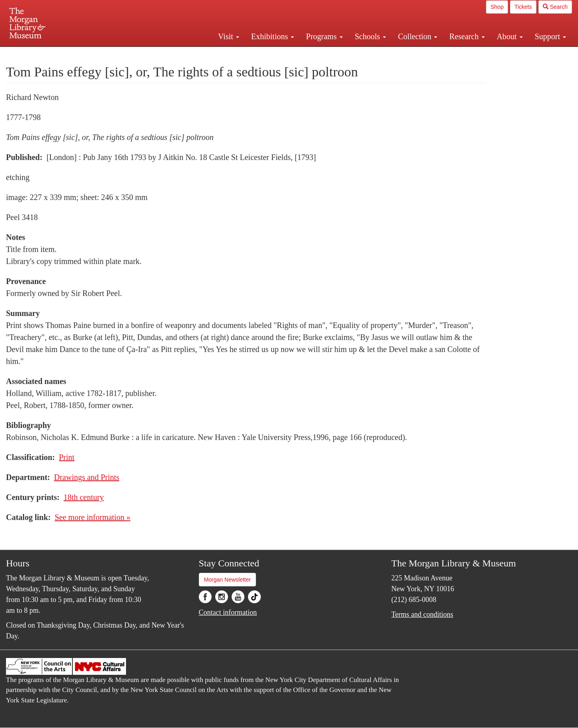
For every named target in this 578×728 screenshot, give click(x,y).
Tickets (523, 7)
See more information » (93, 517)
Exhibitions (273, 36)
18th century (84, 497)
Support (550, 36)
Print (67, 457)
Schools (370, 36)
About (510, 36)
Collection (418, 36)
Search (555, 7)
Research (467, 36)
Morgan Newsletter (228, 580)
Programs (324, 36)
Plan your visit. (194, 54)
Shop (497, 7)
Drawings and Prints (87, 477)
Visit (229, 36)
